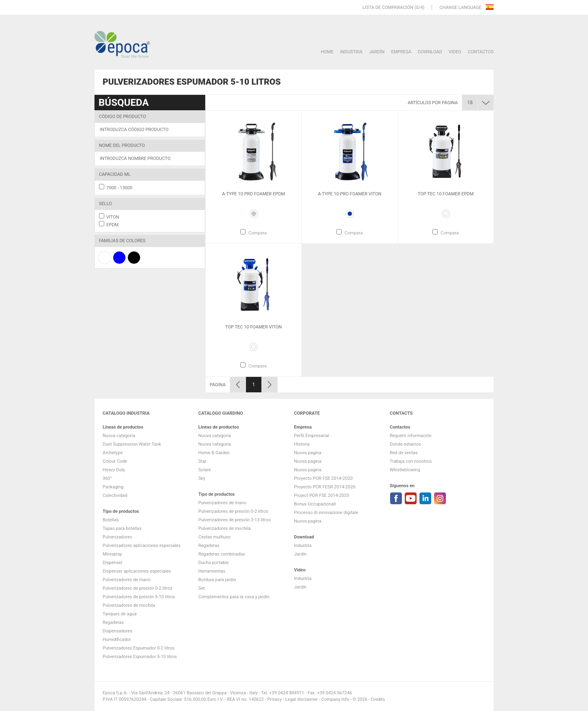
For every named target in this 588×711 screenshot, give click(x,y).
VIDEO (455, 52)
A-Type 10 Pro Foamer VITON (349, 194)
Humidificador (117, 640)
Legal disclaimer (301, 699)
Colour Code (115, 461)
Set (202, 588)
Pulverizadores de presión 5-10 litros (139, 597)
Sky (202, 478)
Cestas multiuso (214, 537)
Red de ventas (404, 453)
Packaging (113, 487)
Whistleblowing (405, 470)
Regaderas (113, 622)
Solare (205, 470)
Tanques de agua (120, 614)
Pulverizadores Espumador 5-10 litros (140, 657)
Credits (378, 699)
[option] (253, 177)
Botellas (111, 520)
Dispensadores (117, 631)
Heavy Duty (114, 470)
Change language (461, 8)
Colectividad (115, 496)
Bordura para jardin (217, 580)
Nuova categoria (119, 436)
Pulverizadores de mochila (129, 605)
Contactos (481, 52)
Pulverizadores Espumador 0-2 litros (138, 648)
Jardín (377, 52)
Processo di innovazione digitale (326, 513)
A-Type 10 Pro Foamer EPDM (253, 194)
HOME (327, 52)
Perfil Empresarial (312, 436)
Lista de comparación (388, 8)
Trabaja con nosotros (411, 461)
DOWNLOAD (430, 52)
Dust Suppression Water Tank (132, 444)
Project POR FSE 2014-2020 (322, 496)
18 (470, 103)
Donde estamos (405, 444)
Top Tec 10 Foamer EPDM (446, 194)
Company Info (335, 699)
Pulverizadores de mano (127, 580)
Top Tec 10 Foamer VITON (253, 327)
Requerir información (411, 436)
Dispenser (113, 563)
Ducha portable (214, 563)
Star (202, 461)
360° (107, 478)
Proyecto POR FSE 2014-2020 (323, 478)
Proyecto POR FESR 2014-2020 (325, 487)
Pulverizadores (117, 537)
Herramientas (212, 571)
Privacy (274, 699)
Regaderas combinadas (222, 554)
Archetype (113, 453)
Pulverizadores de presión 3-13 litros (235, 520)
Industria (351, 52)
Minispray (112, 554)
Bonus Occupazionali (315, 504)
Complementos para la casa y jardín (234, 597)
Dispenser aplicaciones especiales (137, 571)
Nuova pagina (308, 453)
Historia (302, 444)
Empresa (401, 52)
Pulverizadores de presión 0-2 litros (137, 588)
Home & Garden (214, 453)
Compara (258, 233)
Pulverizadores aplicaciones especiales (142, 546)
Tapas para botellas (122, 528)
